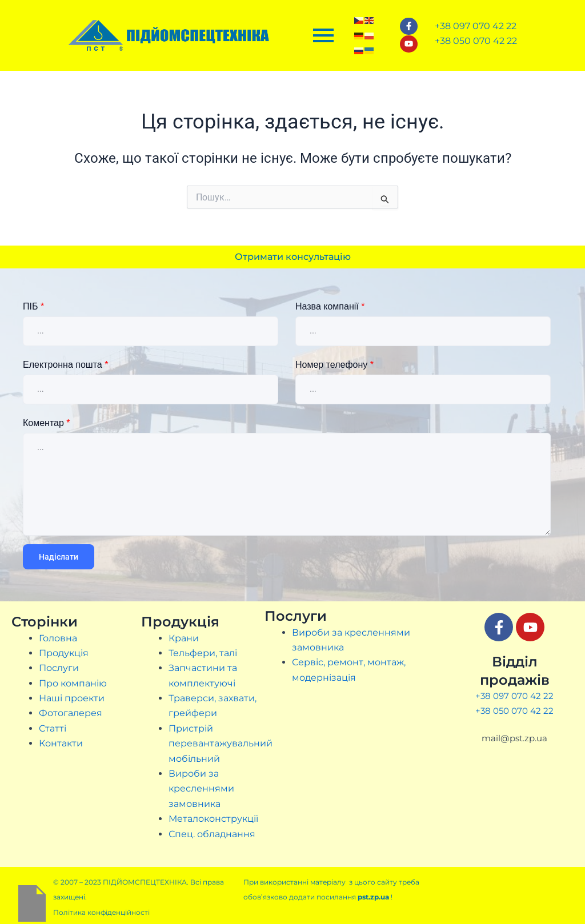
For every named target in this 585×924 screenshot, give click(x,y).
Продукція (64, 653)
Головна (58, 638)
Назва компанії (330, 306)
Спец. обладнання (212, 834)
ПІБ (33, 306)
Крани (184, 638)
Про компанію (73, 683)
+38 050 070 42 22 (514, 711)
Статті (53, 728)
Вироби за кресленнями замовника (201, 789)
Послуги (59, 668)
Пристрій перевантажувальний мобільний (221, 744)
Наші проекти (72, 698)
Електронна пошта (65, 365)
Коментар (47, 423)
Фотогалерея (71, 713)
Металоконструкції (213, 819)
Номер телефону (334, 365)
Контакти (61, 743)
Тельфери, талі (203, 653)
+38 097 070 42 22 (514, 696)
